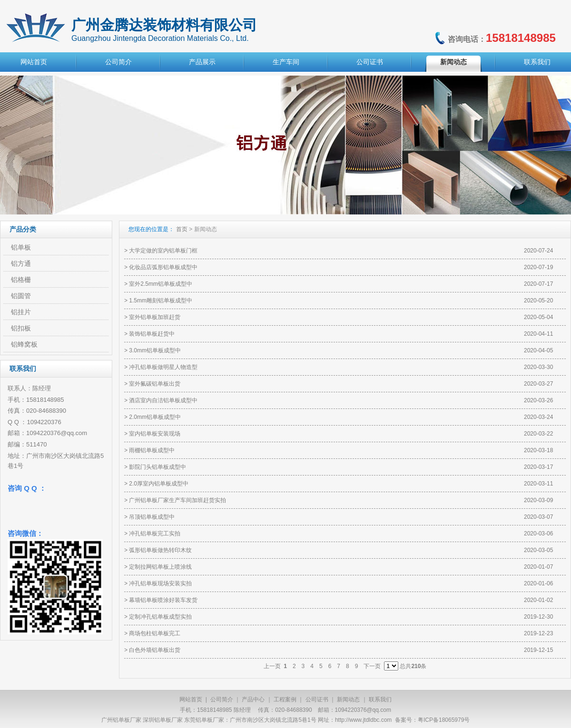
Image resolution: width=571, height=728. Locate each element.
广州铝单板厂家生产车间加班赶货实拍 (177, 500)
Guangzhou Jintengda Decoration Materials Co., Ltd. (160, 38)
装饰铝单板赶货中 (152, 334)
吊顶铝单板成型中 (152, 517)
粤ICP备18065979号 (444, 720)
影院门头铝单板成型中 (158, 467)
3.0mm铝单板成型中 (155, 350)
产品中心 (253, 699)
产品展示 (202, 62)
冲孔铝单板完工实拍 (155, 534)
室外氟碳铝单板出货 (155, 384)
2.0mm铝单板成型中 (155, 417)
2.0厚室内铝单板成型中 (159, 484)
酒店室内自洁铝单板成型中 (163, 400)
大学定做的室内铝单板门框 (163, 251)
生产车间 (286, 62)
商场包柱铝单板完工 (155, 633)
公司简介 (118, 62)
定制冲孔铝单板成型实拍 (160, 617)
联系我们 (537, 62)
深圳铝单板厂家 (163, 720)
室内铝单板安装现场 (155, 434)
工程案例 (285, 699)
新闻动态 (453, 62)
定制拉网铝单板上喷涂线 (160, 567)
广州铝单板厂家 (121, 720)
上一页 (272, 666)
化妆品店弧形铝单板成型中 (163, 267)
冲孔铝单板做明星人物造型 (163, 367)
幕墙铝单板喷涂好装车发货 (163, 600)
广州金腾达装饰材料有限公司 (164, 25)
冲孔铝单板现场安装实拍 (160, 583)
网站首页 (34, 62)
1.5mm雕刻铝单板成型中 (161, 301)
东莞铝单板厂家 (204, 720)
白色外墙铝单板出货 (155, 650)
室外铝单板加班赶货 (155, 317)
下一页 (372, 666)
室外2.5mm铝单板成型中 (161, 284)
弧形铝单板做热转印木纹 (160, 550)
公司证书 (370, 62)
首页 (182, 229)
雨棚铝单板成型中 (152, 450)
